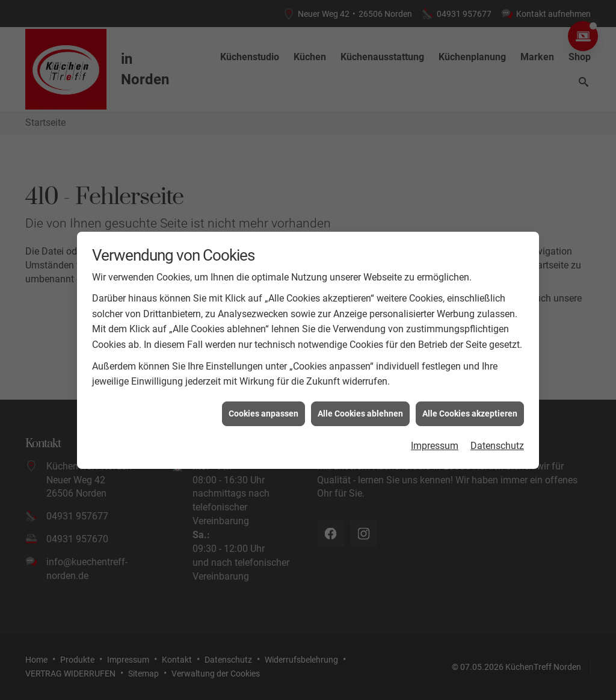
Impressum (435, 444)
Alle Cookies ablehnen (360, 411)
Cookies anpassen (263, 411)
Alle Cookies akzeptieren (470, 411)
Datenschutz (497, 444)
